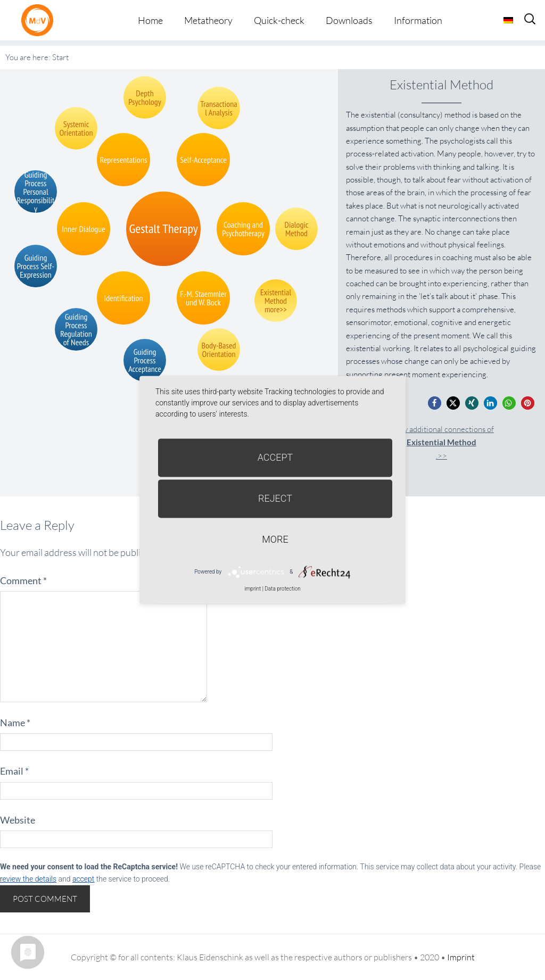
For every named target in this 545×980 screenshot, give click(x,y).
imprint (253, 589)
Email (14, 771)
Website (18, 820)
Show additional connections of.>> (441, 442)
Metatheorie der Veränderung (40, 20)
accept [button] (83, 879)
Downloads (349, 20)
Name (15, 722)
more (275, 539)
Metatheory (208, 20)
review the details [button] (28, 879)
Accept (275, 457)
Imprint (461, 957)
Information (418, 20)
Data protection (282, 589)
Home (150, 20)
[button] (435, 403)
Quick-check (279, 20)
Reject (275, 498)
